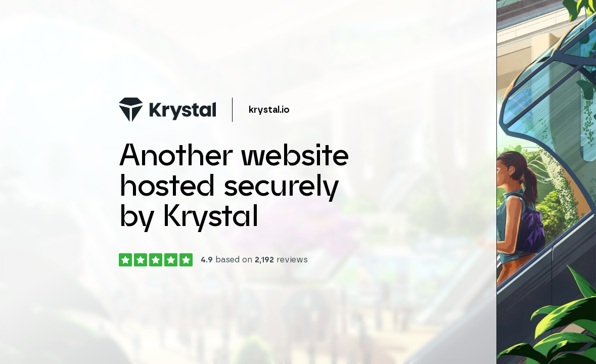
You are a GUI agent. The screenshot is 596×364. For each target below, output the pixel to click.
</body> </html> (298, 182)
